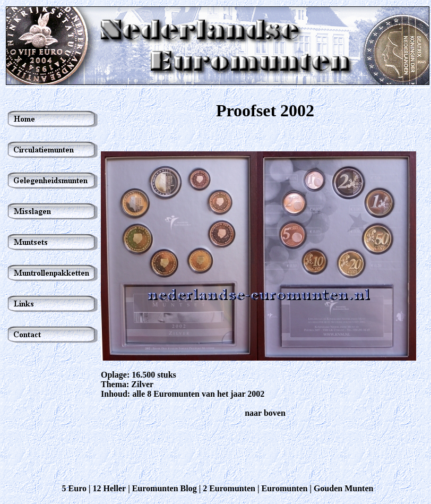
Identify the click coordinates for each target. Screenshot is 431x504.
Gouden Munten (343, 488)
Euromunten (285, 488)
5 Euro (74, 488)
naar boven (265, 413)
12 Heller (110, 488)
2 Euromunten (229, 488)
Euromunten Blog (165, 488)
